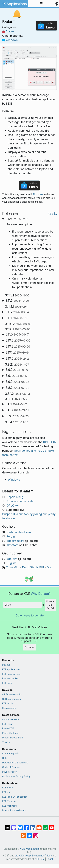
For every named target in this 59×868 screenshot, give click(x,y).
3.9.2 (17, 370)
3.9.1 (17, 376)
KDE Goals (8, 703)
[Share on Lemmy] (45, 826)
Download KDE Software (15, 763)
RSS (52, 214)
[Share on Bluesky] (20, 826)
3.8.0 (17, 410)
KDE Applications (11, 669)
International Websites (14, 810)
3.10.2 (18, 346)
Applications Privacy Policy (16, 776)
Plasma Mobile (10, 678)
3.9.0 (17, 382)
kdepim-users (15, 541)
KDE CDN (50, 442)
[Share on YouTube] (52, 826)
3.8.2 (17, 388)
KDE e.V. (7, 792)
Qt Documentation (12, 699)
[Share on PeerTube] (23, 834)
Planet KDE (8, 728)
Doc (25, 567)
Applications (14, 5)
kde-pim (12, 559)
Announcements (11, 719)
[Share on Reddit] (39, 826)
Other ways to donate (29, 615)
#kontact (12, 545)
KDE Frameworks (11, 674)
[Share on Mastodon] (14, 826)
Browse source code (20, 501)
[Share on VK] (30, 834)
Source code (9, 708)
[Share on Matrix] (8, 826)
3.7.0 (17, 416)
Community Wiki (11, 753)
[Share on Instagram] (36, 834)
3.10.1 (17, 352)
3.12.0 (17, 219)
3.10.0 (17, 358)
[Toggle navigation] (41, 4)
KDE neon (7, 683)
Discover (38, 194)
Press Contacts (10, 733)
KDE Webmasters (30, 849)
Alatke (8, 31)
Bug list (11, 563)
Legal (50, 859)
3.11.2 (17, 312)
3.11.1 (17, 318)
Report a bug (15, 497)
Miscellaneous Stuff (13, 738)
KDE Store (8, 788)
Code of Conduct (11, 767)
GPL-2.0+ (13, 506)
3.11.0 (17, 334)
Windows (10, 40)
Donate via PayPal (50, 605)
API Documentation (12, 694)
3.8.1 (16, 404)
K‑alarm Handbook (19, 532)
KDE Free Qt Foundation (15, 797)
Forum (11, 537)
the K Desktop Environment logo (33, 856)
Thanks (6, 742)
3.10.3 (18, 340)
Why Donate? (41, 594)
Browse (30, 647)
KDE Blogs (8, 724)
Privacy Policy (10, 772)
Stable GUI (37, 567)
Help (5, 758)
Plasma (6, 665)
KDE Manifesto (10, 806)
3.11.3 (17, 301)
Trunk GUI (13, 567)
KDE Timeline (9, 801)
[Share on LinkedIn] (33, 826)
